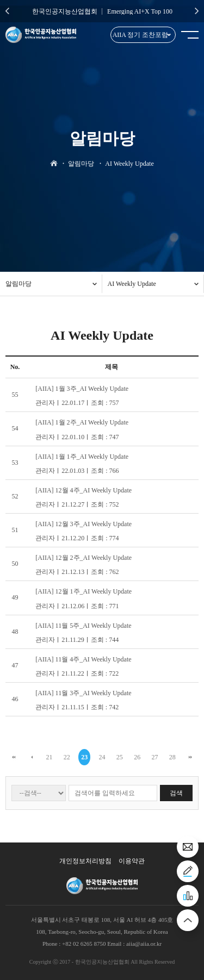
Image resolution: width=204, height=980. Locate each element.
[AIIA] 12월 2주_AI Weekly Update (84, 558)
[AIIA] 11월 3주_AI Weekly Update (83, 693)
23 (84, 757)
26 (137, 757)
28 (172, 757)
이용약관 (132, 861)
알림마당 (18, 284)
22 (67, 757)
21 (50, 757)
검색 (176, 793)
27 (154, 757)
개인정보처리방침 (85, 861)
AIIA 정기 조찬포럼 (141, 35)
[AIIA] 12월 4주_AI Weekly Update (84, 490)
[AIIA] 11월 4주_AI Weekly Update (83, 659)
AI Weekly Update (132, 284)
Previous (7, 11)
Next (197, 11)
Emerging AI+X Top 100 (140, 11)
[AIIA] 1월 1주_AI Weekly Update (82, 457)
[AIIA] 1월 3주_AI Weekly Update (82, 389)
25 (120, 757)
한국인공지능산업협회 (65, 11)
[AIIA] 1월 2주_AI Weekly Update (82, 422)
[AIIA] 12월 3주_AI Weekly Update (84, 524)
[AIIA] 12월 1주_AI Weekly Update (84, 591)
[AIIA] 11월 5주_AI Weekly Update (83, 626)
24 (102, 757)
